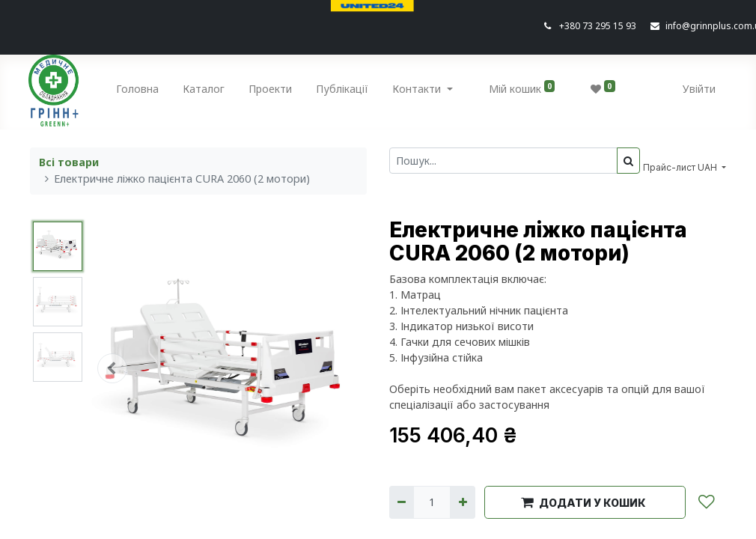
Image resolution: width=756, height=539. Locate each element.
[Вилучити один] (402, 502)
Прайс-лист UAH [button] (681, 167)
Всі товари (69, 162)
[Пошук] (628, 161)
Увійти (698, 89)
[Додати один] (462, 502)
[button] (112, 368)
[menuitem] (140, 92)
